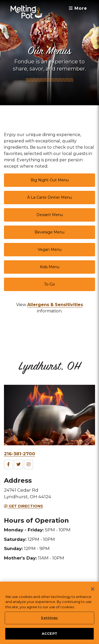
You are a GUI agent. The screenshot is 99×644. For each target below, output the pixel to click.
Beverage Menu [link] (49, 232)
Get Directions (23, 506)
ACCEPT (49, 636)
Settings (49, 620)
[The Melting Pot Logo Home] (26, 12)
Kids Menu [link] (50, 267)
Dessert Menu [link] (50, 215)
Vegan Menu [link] (50, 249)
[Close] (93, 591)
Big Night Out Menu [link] (50, 180)
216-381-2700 (20, 454)
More (78, 8)
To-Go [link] (49, 284)
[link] (55, 305)
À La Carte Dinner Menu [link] (49, 197)
